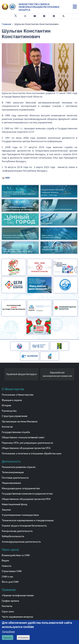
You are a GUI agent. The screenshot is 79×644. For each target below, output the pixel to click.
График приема (10, 601)
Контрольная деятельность (17, 531)
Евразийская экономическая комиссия (57, 374)
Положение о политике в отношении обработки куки (32, 454)
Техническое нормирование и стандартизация (28, 521)
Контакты (7, 606)
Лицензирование (11, 483)
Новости (7, 566)
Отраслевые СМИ (12, 571)
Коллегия (7, 427)
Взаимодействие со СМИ (16, 555)
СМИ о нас (8, 577)
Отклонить (23, 638)
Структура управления (15, 416)
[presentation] (3, 375)
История (6, 406)
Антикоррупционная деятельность (21, 542)
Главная (7, 24)
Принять (8, 638)
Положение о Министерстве (18, 395)
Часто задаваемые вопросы (17, 617)
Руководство (9, 411)
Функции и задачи (12, 400)
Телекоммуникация (13, 472)
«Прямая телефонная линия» (18, 596)
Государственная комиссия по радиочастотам (27, 494)
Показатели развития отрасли (19, 467)
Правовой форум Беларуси (21, 374)
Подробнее (8, 632)
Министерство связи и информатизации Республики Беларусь (39, 7)
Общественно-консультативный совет (23, 438)
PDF (8, 178)
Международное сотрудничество (21, 489)
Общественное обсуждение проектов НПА (26, 448)
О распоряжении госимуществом (20, 515)
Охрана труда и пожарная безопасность (24, 526)
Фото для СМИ (10, 582)
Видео (6, 561)
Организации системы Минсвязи (20, 422)
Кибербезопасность (13, 536)
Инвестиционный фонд (15, 504)
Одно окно (8, 612)
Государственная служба (16, 432)
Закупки (6, 510)
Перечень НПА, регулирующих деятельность (27, 443)
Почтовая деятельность (15, 478)
